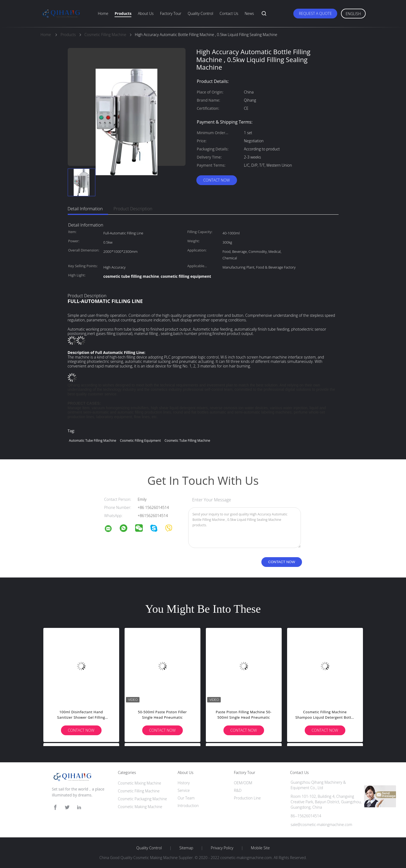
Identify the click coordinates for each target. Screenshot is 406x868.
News (249, 13)
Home (103, 13)
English (353, 14)
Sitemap (186, 848)
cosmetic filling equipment (140, 441)
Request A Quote (315, 13)
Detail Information (85, 209)
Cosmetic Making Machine (140, 807)
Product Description (133, 209)
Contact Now (216, 180)
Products (123, 13)
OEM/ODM (243, 783)
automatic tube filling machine (93, 441)
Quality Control (200, 13)
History (184, 783)
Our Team (186, 798)
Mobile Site (260, 848)
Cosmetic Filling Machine (139, 791)
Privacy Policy (222, 848)
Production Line (247, 798)
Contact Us (229, 13)
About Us (146, 13)
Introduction (188, 806)
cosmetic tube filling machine (187, 441)
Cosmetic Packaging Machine (142, 799)
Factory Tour (171, 13)
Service (184, 790)
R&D (238, 790)
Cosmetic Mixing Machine (139, 783)
